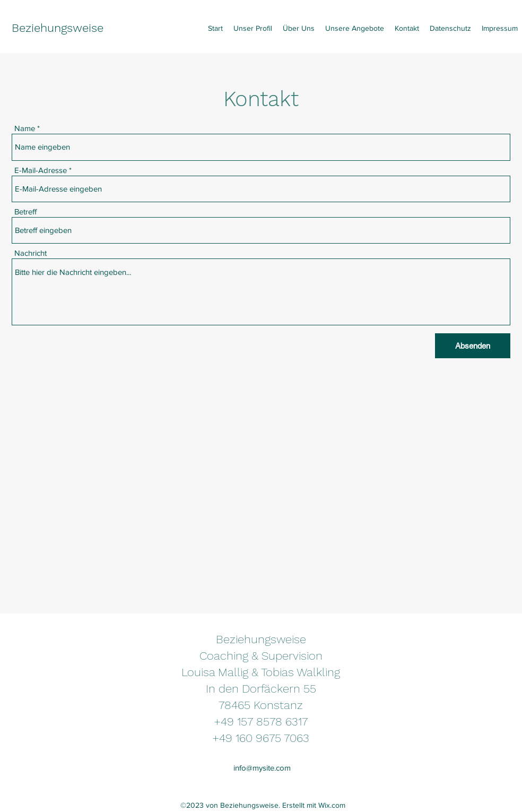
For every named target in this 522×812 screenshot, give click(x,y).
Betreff (25, 211)
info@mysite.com (262, 768)
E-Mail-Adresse (41, 170)
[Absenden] (473, 346)
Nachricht (31, 253)
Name (25, 128)
